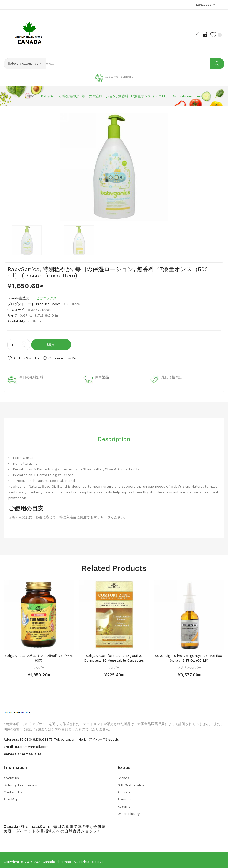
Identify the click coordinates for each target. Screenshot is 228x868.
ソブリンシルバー (189, 665)
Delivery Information (21, 783)
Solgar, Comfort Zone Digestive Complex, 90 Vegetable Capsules (114, 656)
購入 (51, 345)
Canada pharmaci (57, 859)
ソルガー (39, 665)
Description (114, 436)
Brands (123, 776)
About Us (11, 776)
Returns (124, 805)
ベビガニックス (45, 298)
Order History (129, 812)
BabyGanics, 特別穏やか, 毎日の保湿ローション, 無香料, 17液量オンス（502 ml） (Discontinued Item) (122, 96)
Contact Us (13, 790)
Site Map (11, 797)
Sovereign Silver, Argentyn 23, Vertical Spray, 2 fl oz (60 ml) (189, 656)
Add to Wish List (27, 358)
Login (200, 35)
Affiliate (124, 790)
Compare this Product (72, 358)
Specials (124, 797)
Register (192, 35)
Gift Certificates (131, 783)
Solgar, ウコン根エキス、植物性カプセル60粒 (39, 656)
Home (29, 96)
